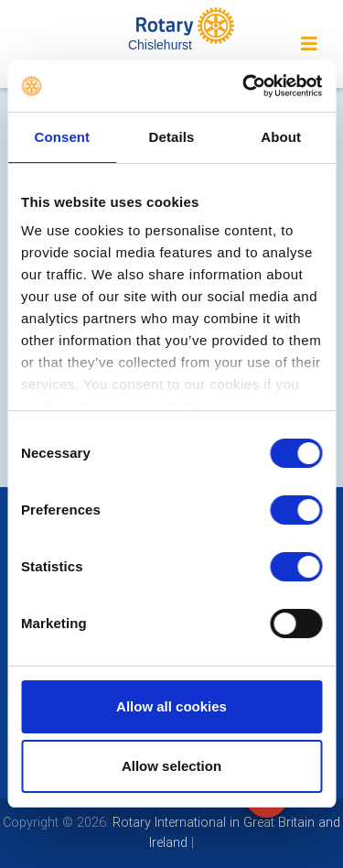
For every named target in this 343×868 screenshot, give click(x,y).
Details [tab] (172, 137)
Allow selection (171, 766)
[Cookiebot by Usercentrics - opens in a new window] (244, 86)
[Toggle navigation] (309, 44)
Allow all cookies (171, 706)
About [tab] (281, 137)
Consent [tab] (62, 137)
